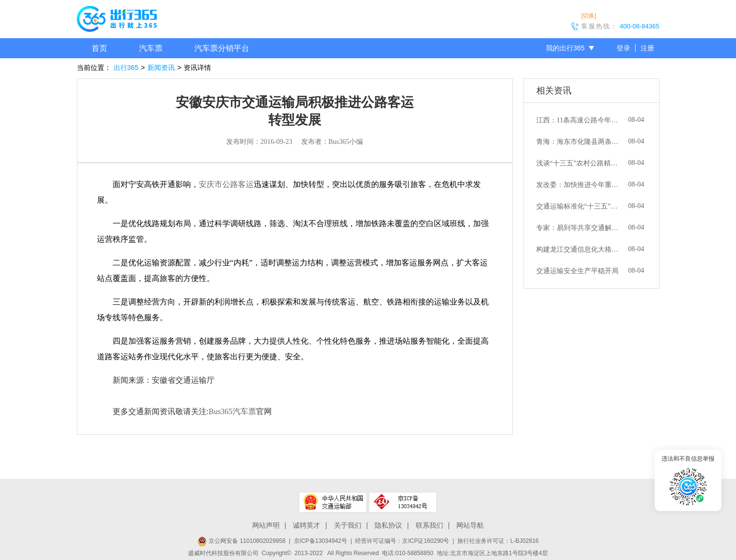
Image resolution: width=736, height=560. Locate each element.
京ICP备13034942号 (321, 541)
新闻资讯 (161, 68)
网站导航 (470, 525)
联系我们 (429, 525)
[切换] (589, 16)
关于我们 (348, 525)
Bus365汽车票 (232, 411)
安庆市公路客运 (226, 184)
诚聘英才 (307, 525)
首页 (99, 48)
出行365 (126, 68)
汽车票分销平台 (222, 48)
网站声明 (266, 525)
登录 (623, 48)
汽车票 (151, 48)
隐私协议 (388, 525)
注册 (647, 48)
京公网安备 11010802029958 (241, 541)
